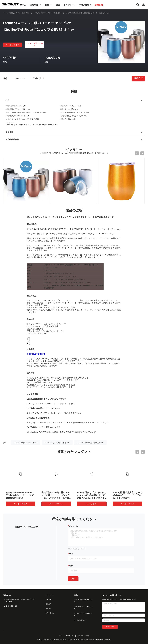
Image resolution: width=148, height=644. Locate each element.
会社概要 (49, 599)
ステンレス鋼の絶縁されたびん (83, 601)
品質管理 (49, 608)
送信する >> (110, 627)
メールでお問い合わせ (34, 45)
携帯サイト (70, 636)
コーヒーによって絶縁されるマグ (57, 443)
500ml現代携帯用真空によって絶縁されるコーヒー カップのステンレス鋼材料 (127, 495)
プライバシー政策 (83, 636)
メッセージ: (73, 526)
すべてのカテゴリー (80, 620)
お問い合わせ (50, 613)
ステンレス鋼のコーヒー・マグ (27, 13)
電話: (71, 566)
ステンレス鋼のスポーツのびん (83, 608)
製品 (12, 13)
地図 (60, 636)
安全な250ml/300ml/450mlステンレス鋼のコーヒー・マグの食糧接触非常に (20, 495)
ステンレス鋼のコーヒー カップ (26, 443)
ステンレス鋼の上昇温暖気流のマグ (90, 443)
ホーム (6, 13)
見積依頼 (138, 78)
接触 (73, 579)
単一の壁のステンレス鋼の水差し (83, 614)
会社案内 (49, 604)
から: (71, 554)
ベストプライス (13, 45)
